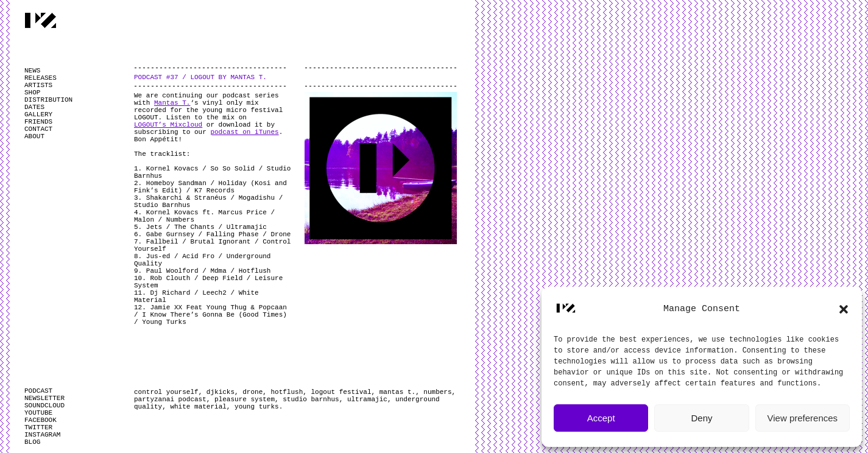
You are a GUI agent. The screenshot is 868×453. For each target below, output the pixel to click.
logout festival (341, 392)
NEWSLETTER (44, 398)
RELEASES (41, 78)
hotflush (287, 392)
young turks (257, 407)
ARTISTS (38, 85)
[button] (844, 309)
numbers (437, 392)
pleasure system (245, 399)
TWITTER (38, 427)
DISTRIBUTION (48, 100)
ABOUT (34, 136)
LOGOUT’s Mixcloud (168, 125)
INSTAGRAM (42, 435)
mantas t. (397, 392)
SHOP (32, 93)
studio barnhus (311, 399)
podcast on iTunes (244, 132)
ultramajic (367, 399)
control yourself (166, 392)
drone (252, 392)
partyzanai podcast (170, 399)
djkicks (221, 392)
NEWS (32, 71)
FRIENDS (38, 122)
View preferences (803, 418)
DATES (34, 107)
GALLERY (38, 114)
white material (198, 407)
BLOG (32, 442)
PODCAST (38, 391)
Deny (701, 418)
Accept (601, 418)
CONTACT (38, 129)
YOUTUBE (38, 413)
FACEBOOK (41, 420)
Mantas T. (172, 103)
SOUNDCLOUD (44, 406)
